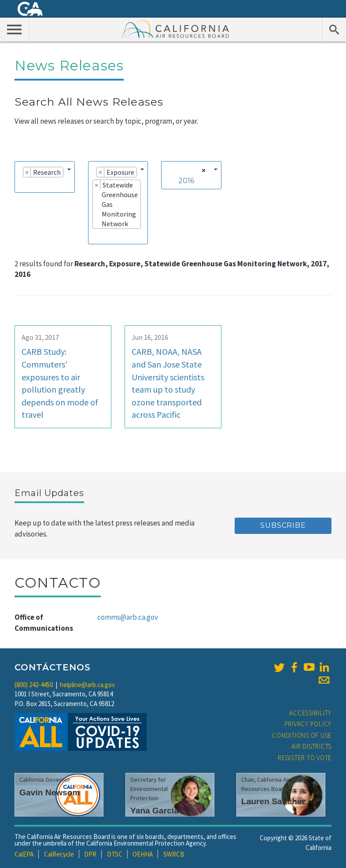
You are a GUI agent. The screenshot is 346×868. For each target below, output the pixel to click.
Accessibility (310, 713)
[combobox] (45, 177)
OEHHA (143, 854)
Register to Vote (305, 758)
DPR (90, 854)
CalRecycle (59, 854)
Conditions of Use (302, 735)
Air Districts (311, 746)
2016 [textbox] (186, 181)
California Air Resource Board (176, 29)
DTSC (115, 854)
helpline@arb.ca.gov (87, 685)
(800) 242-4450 (34, 685)
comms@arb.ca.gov (128, 617)
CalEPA (24, 854)
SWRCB (174, 854)
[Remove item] (27, 172)
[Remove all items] (202, 170)
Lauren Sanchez (274, 801)
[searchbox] (22, 184)
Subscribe (283, 525)
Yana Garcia (155, 811)
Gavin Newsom (50, 793)
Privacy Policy (308, 724)
